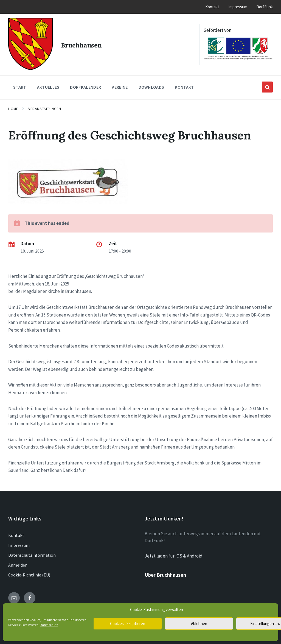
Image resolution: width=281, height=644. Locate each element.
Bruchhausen (84, 43)
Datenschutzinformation (32, 551)
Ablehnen (199, 624)
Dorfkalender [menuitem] (85, 83)
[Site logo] (29, 65)
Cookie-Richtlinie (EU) (29, 571)
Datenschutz (49, 625)
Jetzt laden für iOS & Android (174, 552)
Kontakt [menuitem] (212, 7)
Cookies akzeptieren (128, 624)
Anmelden (18, 561)
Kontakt (16, 531)
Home (13, 105)
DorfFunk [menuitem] (265, 7)
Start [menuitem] (20, 83)
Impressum (19, 541)
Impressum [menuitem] (238, 7)
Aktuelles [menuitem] (48, 83)
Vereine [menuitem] (120, 83)
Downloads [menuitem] (151, 83)
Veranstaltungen (45, 105)
